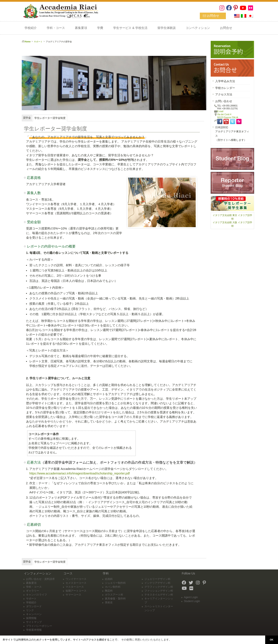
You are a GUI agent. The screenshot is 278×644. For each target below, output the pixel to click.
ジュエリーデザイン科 (157, 579)
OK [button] (271, 640)
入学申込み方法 (225, 81)
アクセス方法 (224, 94)
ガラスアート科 (114, 595)
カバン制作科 (113, 587)
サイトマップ (34, 622)
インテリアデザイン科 (157, 583)
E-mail (220, 111)
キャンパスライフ (36, 595)
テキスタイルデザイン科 (159, 595)
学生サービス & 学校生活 (130, 28)
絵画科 (109, 579)
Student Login (192, 601)
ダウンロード (34, 606)
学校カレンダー (225, 88)
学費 (100, 28)
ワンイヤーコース (76, 579)
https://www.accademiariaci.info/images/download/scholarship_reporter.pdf (79, 473)
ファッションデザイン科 (159, 591)
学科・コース (56, 28)
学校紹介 (31, 28)
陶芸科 (109, 591)
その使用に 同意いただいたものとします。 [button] (146, 640)
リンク (30, 610)
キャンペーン (34, 614)
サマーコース (73, 595)
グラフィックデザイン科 (159, 587)
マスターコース (75, 587)
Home (28, 42)
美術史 (109, 602)
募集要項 (81, 28)
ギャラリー (33, 591)
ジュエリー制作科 (115, 583)
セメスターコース (76, 583)
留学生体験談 (167, 28)
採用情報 (31, 618)
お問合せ (213, 16)
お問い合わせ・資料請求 (40, 579)
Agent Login (191, 597)
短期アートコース (76, 591)
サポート (38, 42)
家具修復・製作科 (115, 599)
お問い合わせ (224, 101)
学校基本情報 (34, 630)
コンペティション (198, 28)
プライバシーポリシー (39, 626)
